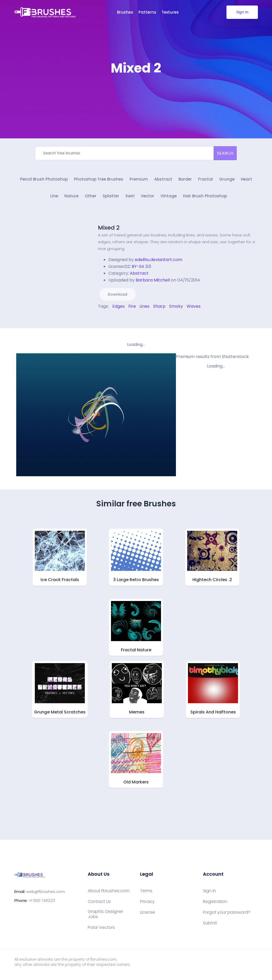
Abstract (163, 180)
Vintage (169, 198)
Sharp (159, 308)
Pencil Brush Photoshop (44, 180)
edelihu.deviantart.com (159, 261)
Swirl (130, 198)
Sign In (242, 12)
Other (91, 198)
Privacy (147, 903)
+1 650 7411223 (42, 902)
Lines (145, 308)
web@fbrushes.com (46, 893)
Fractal (206, 180)
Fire (132, 308)
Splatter (111, 198)
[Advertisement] (136, 92)
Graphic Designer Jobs (105, 916)
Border (185, 180)
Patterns (147, 12)
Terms (146, 892)
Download (118, 296)
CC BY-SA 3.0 (138, 268)
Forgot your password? (227, 914)
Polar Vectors (101, 929)
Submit (210, 925)
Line (54, 198)
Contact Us (99, 903)
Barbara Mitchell (153, 282)
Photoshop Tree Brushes (99, 180)
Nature (71, 198)
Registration (215, 903)
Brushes (125, 12)
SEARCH (225, 153)
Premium (139, 180)
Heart (246, 180)
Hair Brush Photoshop (205, 198)
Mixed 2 (109, 229)
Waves (194, 308)
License (148, 914)
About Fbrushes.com (109, 892)
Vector (148, 198)
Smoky (176, 308)
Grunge (227, 180)
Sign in (209, 892)
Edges (118, 308)
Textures (170, 12)
